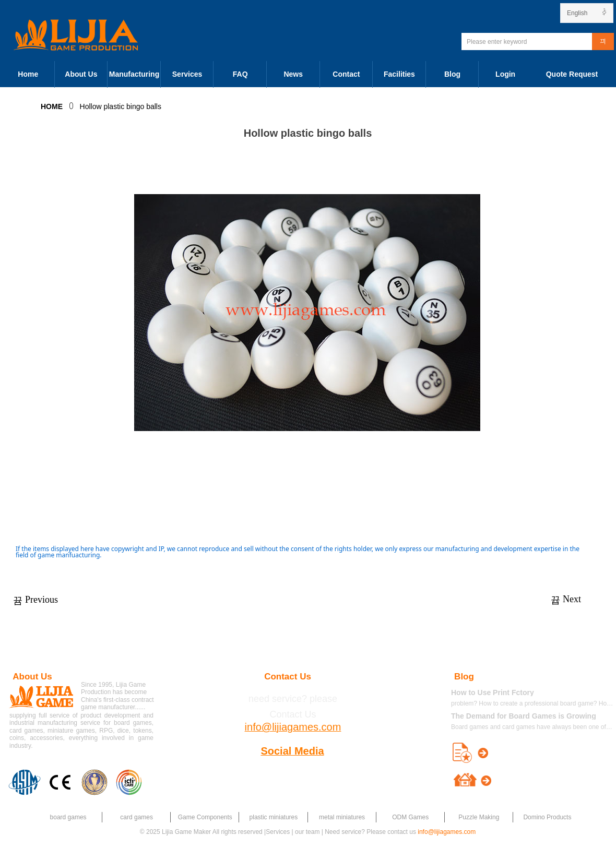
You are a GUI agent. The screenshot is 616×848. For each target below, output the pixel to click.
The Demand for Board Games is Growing (524, 716)
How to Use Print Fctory (493, 692)
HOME (52, 106)
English (577, 13)
